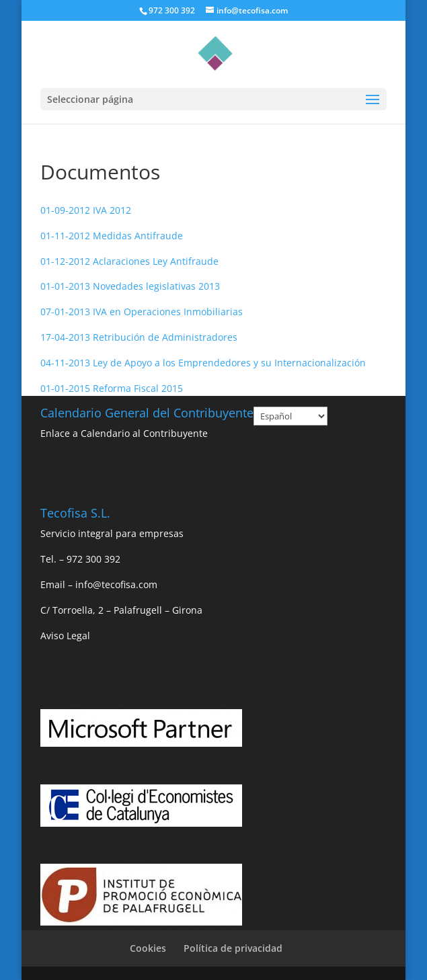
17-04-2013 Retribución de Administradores (139, 337)
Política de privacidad (233, 948)
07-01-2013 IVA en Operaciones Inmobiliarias (142, 312)
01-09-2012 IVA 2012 (86, 210)
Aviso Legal (65, 636)
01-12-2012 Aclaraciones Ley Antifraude (129, 261)
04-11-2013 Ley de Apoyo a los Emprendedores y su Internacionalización (203, 363)
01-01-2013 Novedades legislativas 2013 (130, 286)
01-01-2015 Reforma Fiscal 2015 (112, 388)
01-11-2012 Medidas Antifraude (112, 236)
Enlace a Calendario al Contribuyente (124, 433)
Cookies (148, 948)
